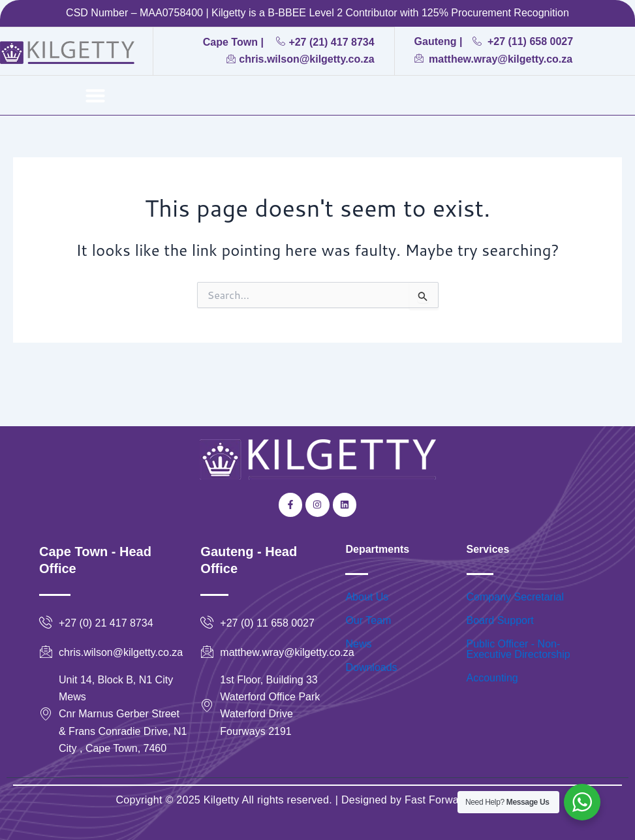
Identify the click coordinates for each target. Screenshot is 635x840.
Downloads (371, 667)
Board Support (500, 620)
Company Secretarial (515, 597)
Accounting (492, 678)
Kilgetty (222, 800)
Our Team (368, 620)
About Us (367, 597)
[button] (95, 95)
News (358, 644)
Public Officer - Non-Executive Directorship (519, 649)
